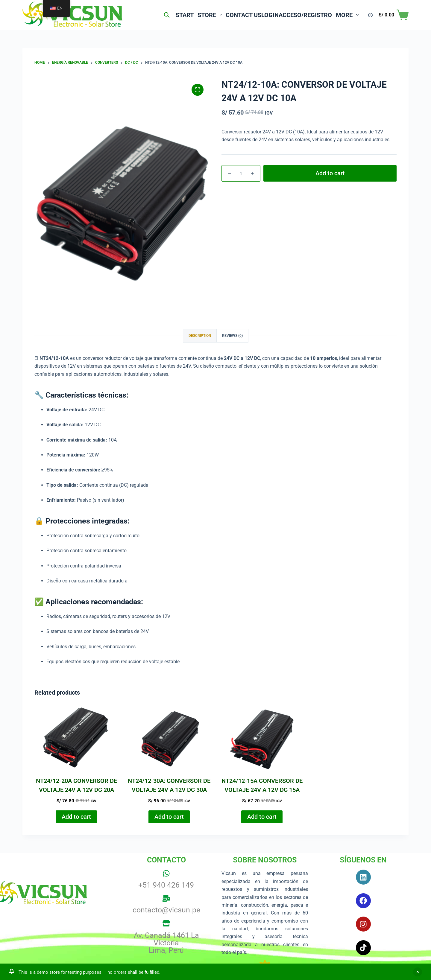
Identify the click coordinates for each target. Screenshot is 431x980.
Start (159, 15)
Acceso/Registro (302, 15)
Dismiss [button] (418, 972)
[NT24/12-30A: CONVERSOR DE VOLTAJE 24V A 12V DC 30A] (169, 737)
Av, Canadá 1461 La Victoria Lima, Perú (166, 943)
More (348, 15)
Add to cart (330, 173)
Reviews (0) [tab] (232, 336)
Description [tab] (200, 336)
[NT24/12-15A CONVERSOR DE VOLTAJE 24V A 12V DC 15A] (262, 737)
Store (189, 15)
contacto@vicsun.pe (166, 910)
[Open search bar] (137, 15)
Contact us (225, 15)
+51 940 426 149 (166, 885)
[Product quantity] (241, 173)
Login (259, 15)
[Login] (370, 15)
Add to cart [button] (76, 817)
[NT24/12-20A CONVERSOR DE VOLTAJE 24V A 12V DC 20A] (76, 737)
